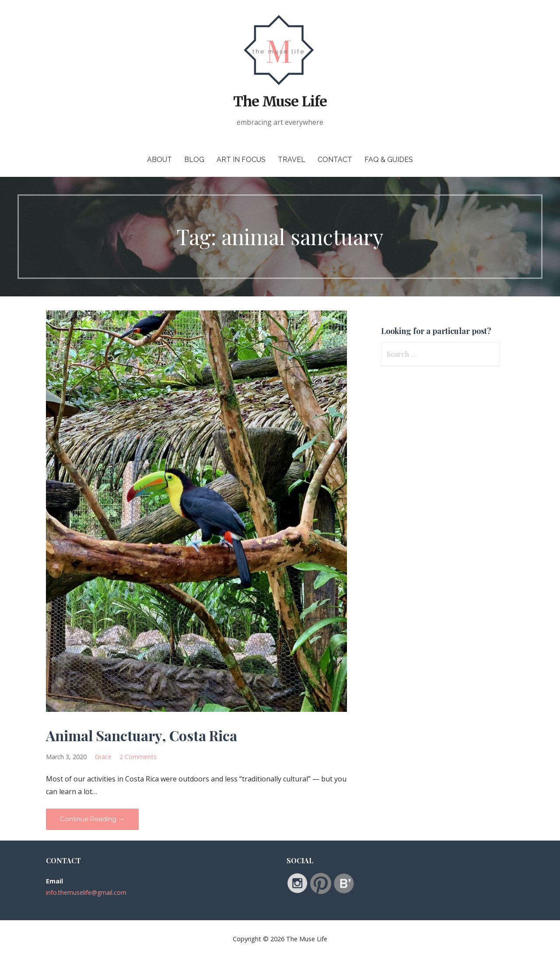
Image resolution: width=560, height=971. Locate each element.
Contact (335, 160)
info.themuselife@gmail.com (86, 892)
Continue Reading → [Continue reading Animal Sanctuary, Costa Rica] (92, 819)
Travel (292, 160)
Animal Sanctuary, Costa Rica (142, 735)
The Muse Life (280, 102)
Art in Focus (241, 160)
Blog (194, 160)
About (159, 160)
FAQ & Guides (389, 160)
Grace (103, 757)
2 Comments (138, 757)
